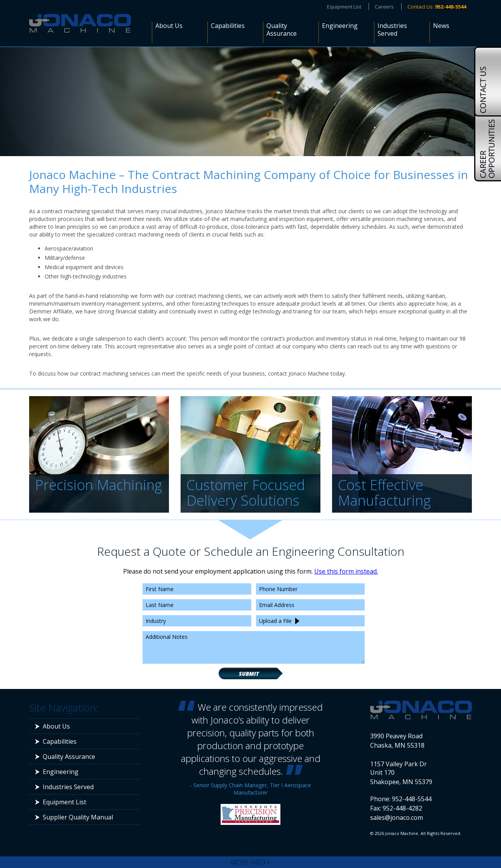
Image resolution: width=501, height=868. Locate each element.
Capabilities (228, 26)
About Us (169, 26)
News (441, 26)
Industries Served (392, 30)
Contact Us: (437, 7)
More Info (250, 862)
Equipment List (344, 7)
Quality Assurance (282, 30)
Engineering (340, 26)
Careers (384, 7)
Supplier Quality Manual (78, 817)
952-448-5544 (412, 799)
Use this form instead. (346, 571)
